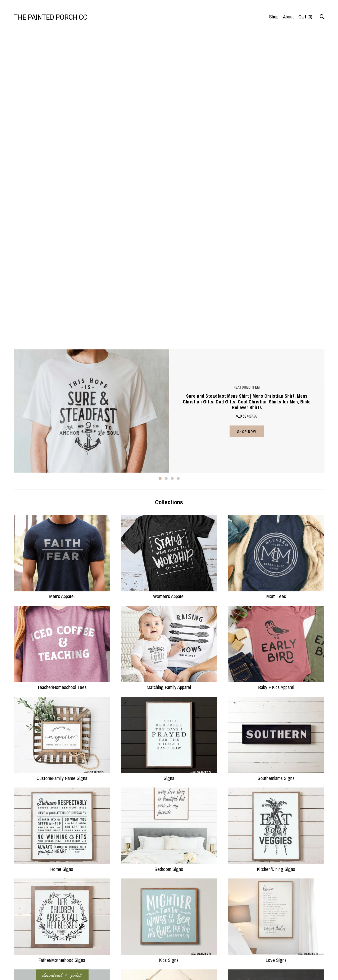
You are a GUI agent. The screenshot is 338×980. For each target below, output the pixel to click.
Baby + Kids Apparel (276, 375)
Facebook (183, 951)
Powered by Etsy (269, 959)
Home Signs (62, 557)
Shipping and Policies (113, 959)
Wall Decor (169, 739)
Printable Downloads (62, 739)
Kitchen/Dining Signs (276, 557)
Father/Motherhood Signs (62, 648)
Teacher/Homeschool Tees (62, 375)
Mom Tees (276, 284)
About (288, 17)
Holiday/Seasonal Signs (62, 830)
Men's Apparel (62, 284)
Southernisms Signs (276, 466)
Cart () (305, 17)
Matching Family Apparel (169, 375)
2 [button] (166, 170)
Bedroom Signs (169, 557)
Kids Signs (169, 648)
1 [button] (160, 170)
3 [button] (172, 170)
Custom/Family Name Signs (62, 466)
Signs (169, 466)
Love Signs (276, 648)
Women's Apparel (169, 284)
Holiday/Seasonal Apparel (169, 830)
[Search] (322, 18)
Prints (276, 739)
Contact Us (104, 966)
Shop (274, 17)
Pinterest (182, 959)
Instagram (183, 944)
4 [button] (178, 170)
